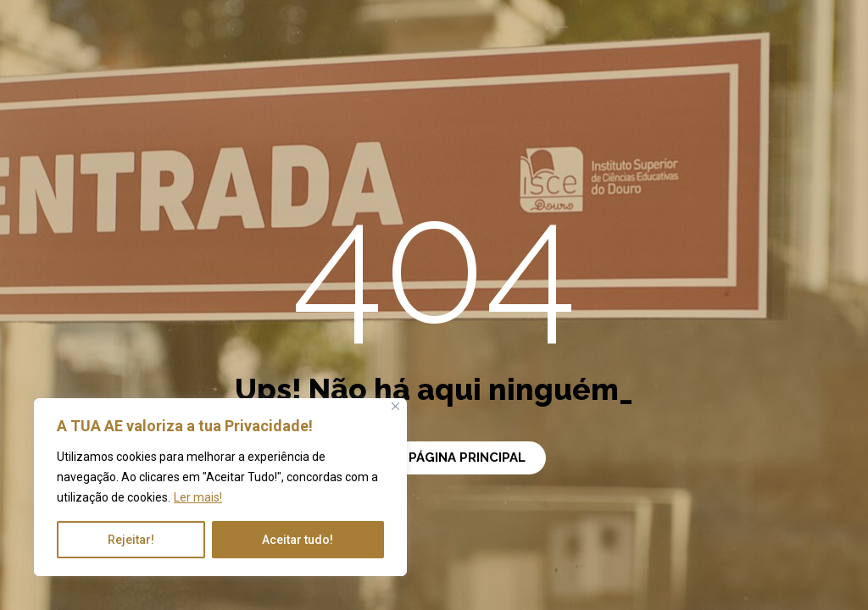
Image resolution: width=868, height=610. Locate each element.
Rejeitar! (131, 540)
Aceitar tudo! (298, 540)
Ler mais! (198, 497)
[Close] (395, 406)
